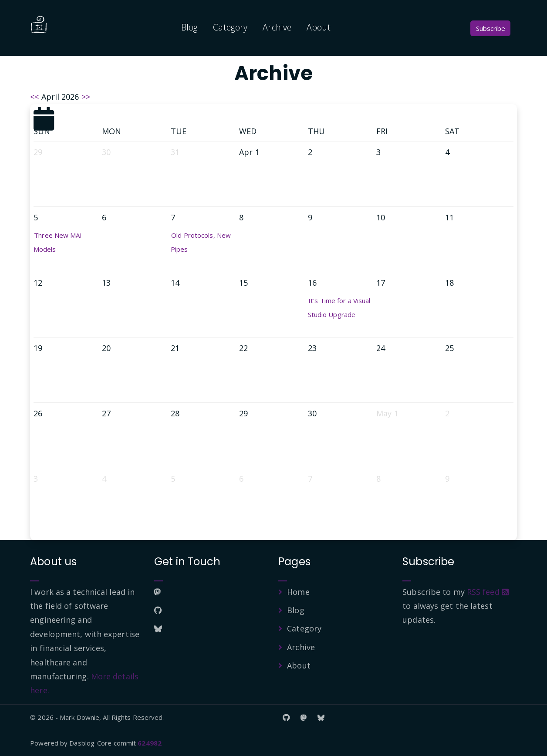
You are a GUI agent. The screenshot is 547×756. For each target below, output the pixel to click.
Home (298, 592)
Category (230, 27)
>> (86, 97)
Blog (189, 27)
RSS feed (488, 592)
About (319, 27)
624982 (150, 743)
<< (34, 97)
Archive (277, 27)
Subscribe (491, 28)
